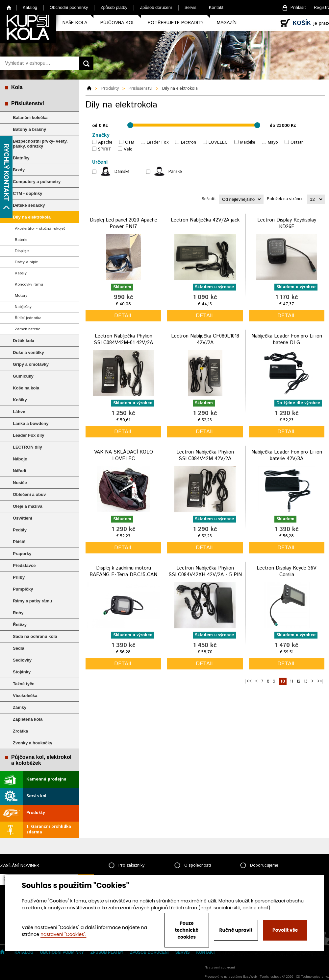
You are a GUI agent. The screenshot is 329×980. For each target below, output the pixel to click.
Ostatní (298, 142)
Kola (17, 87)
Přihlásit (298, 8)
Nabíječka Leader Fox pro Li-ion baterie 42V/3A (287, 455)
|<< (248, 681)
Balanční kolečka (30, 117)
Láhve (19, 412)
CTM (130, 142)
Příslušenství (28, 103)
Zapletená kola (28, 719)
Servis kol (36, 796)
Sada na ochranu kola (35, 636)
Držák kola (24, 341)
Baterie (21, 240)
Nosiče (20, 483)
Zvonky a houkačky (33, 743)
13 (306, 681)
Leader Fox (158, 142)
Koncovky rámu (29, 284)
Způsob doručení (156, 7)
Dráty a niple (26, 262)
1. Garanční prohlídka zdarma (49, 829)
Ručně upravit (236, 930)
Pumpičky (23, 589)
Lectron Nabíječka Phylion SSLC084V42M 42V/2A (205, 455)
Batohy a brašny (29, 129)
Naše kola (75, 23)
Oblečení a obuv (29, 494)
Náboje (20, 459)
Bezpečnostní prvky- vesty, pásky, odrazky (40, 144)
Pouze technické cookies (187, 930)
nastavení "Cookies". (63, 934)
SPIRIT (105, 149)
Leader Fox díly (28, 435)
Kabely (21, 273)
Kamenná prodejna (46, 779)
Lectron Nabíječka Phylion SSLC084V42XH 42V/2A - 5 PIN (205, 571)
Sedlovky (22, 660)
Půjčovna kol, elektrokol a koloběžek (41, 760)
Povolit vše (285, 930)
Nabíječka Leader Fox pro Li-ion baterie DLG (287, 339)
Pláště (19, 542)
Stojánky (22, 672)
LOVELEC (218, 142)
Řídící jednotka (28, 318)
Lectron (189, 142)
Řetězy (20, 625)
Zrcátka (20, 731)
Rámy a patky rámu (32, 601)
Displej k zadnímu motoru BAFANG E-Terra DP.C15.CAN (123, 571)
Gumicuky (23, 376)
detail (123, 316)
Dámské (122, 172)
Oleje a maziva (28, 506)
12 (298, 681)
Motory (21, 296)
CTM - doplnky (28, 193)
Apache (105, 142)
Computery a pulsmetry (37, 182)
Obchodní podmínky (69, 7)
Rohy (18, 613)
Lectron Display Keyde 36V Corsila (287, 571)
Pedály (20, 530)
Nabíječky (23, 307)
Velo (128, 149)
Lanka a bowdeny (31, 423)
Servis (190, 7)
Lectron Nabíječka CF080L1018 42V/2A (205, 339)
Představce (24, 565)
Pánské (175, 172)
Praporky (22, 554)
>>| (320, 681)
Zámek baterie (27, 329)
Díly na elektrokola (32, 217)
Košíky (20, 400)
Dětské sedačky (29, 205)
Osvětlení (23, 518)
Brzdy (19, 170)
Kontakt (216, 7)
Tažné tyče (24, 684)
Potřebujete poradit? (176, 23)
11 (291, 681)
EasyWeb (250, 977)
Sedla (19, 648)
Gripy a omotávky (31, 364)
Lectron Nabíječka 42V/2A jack (205, 220)
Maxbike (248, 142)
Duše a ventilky (28, 352)
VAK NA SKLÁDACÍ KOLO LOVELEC (124, 455)
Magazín (227, 23)
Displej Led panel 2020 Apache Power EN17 (124, 223)
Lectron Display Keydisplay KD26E (287, 223)
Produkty (36, 813)
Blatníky (21, 158)
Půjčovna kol (117, 23)
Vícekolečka (25, 696)
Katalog (30, 7)
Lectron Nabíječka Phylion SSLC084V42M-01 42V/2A (123, 339)
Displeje (22, 251)
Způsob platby (114, 7)
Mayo (273, 142)
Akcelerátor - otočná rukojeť (40, 229)
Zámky (20, 707)
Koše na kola (26, 388)
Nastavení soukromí (220, 968)
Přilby (19, 577)
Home (9, 7)
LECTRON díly (27, 447)
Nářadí (19, 471)
